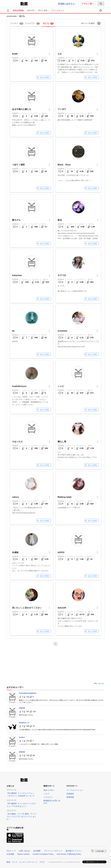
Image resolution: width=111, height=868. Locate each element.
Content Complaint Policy (43, 854)
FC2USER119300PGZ (28, 693)
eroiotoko (62, 331)
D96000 (22, 752)
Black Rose (64, 165)
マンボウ (62, 109)
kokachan (17, 275)
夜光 (60, 220)
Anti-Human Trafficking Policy (69, 854)
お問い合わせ (24, 851)
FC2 (13, 3)
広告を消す (101, 683)
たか (60, 54)
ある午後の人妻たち (22, 109)
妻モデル (16, 220)
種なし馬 (62, 442)
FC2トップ (11, 851)
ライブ (15, 862)
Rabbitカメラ (24, 723)
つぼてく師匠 (18, 165)
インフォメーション (75, 790)
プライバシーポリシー (53, 851)
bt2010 (61, 552)
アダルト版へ (88, 4)
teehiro (22, 737)
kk (13, 331)
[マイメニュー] (101, 10)
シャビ (61, 386)
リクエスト (48, 797)
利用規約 (70, 794)
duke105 (62, 608)
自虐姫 (15, 552)
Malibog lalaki (65, 497)
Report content (23, 854)
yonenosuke (12, 16)
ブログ (42, 862)
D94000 (22, 708)
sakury (16, 497)
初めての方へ (49, 790)
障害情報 (70, 797)
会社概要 (37, 851)
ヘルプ (46, 794)
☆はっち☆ (17, 442)
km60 (15, 54)
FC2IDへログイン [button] (67, 4)
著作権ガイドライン (74, 851)
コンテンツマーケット (28, 862)
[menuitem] (101, 4)
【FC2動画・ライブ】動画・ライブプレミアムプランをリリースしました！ (22, 816)
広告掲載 (10, 854)
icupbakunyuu (19, 386)
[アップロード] (8, 10)
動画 (8, 862)
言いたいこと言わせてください (27, 608)
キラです (62, 275)
